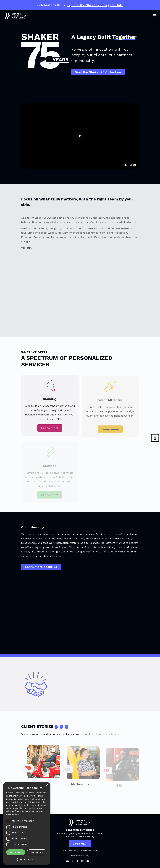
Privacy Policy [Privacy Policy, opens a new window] (12, 814)
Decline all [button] (37, 852)
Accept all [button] (16, 852)
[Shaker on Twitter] (73, 861)
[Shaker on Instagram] (83, 861)
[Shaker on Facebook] (78, 861)
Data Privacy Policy (80, 856)
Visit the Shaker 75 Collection (98, 72)
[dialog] (27, 824)
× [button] (47, 786)
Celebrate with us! (80, 5)
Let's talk (80, 844)
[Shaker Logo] (14, 16)
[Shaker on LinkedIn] (68, 861)
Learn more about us (41, 570)
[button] (27, 860)
